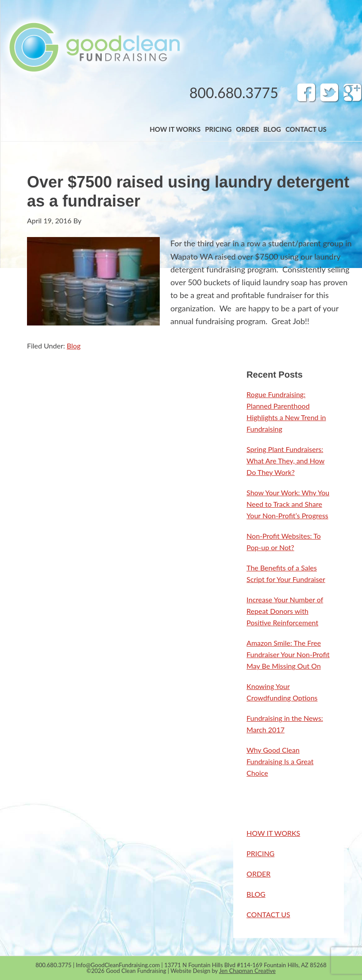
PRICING (260, 853)
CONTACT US (268, 914)
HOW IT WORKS (273, 833)
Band (94, 47)
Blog (74, 346)
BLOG (256, 894)
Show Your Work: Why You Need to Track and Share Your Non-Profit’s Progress (288, 504)
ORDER (258, 874)
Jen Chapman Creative (247, 971)
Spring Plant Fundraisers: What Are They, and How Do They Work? (285, 461)
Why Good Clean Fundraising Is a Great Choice (280, 761)
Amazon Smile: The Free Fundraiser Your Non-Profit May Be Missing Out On (288, 654)
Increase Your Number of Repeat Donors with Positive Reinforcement (285, 611)
